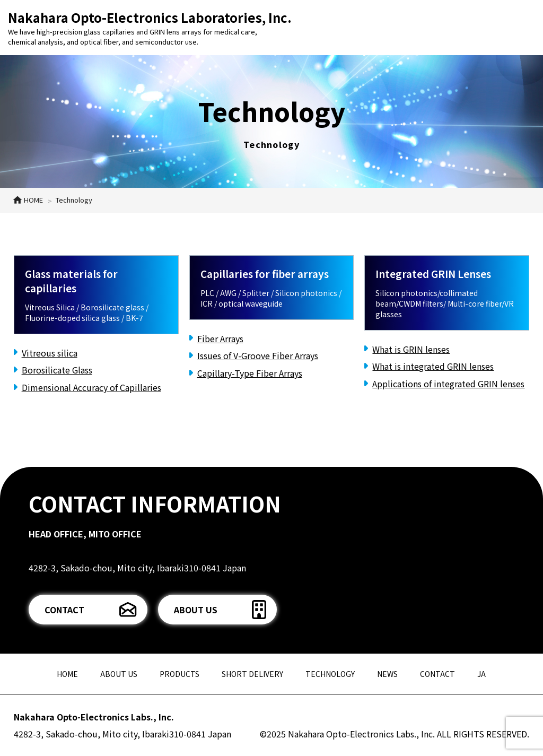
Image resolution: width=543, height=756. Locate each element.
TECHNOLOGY (330, 674)
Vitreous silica (50, 353)
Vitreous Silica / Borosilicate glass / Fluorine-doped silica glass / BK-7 (87, 312)
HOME (67, 674)
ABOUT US (196, 610)
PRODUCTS (179, 674)
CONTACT (64, 610)
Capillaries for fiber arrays (265, 273)
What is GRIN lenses (411, 349)
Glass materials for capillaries (71, 281)
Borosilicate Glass (57, 370)
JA (481, 674)
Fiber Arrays (220, 338)
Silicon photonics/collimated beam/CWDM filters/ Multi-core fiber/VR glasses (445, 303)
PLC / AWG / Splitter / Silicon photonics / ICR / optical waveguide (271, 298)
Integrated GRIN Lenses (433, 273)
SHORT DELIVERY (252, 674)
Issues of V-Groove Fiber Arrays (258, 355)
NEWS (387, 674)
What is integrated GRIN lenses (433, 366)
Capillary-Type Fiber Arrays (250, 373)
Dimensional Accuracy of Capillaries (91, 387)
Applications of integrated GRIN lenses (448, 384)
